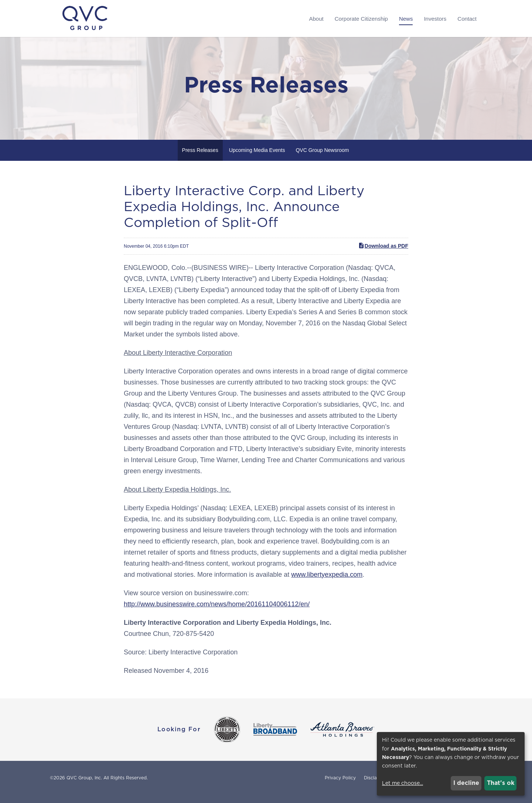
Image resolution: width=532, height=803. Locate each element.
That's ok (501, 783)
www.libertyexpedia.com (327, 583)
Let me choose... (403, 783)
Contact (467, 19)
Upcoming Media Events (257, 158)
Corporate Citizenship (361, 19)
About (316, 19)
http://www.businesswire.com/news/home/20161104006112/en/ (217, 612)
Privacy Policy (340, 786)
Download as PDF (383, 254)
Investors (435, 19)
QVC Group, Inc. (84, 786)
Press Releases (200, 158)
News (406, 19)
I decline (466, 783)
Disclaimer (375, 786)
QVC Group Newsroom (322, 158)
